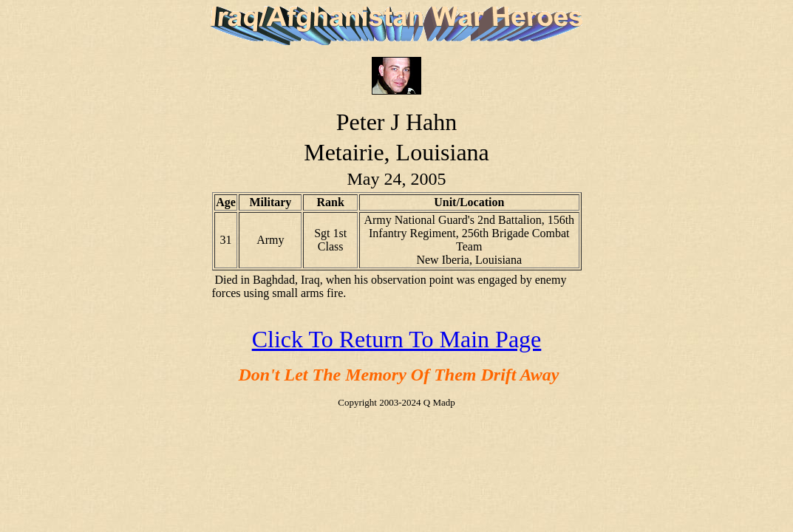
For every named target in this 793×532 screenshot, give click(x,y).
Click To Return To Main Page (397, 339)
